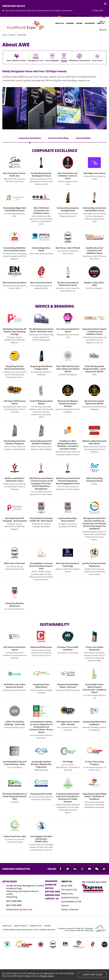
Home (5, 35)
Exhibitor (51, 885)
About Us (101, 23)
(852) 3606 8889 (14, 905)
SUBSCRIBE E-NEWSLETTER (16, 869)
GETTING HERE (84, 16)
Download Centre (70, 897)
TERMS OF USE (36, 926)
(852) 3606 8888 (14, 901)
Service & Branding (58, 138)
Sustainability (83, 138)
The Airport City (69, 890)
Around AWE (52, 895)
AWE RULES (7, 926)
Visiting (79, 23)
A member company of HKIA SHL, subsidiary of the (76, 929)
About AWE (22, 35)
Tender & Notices (70, 909)
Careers (65, 905)
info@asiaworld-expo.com (19, 909)
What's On (59, 23)
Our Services (90, 23)
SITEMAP (48, 926)
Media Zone (67, 894)
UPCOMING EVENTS (70, 16)
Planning (70, 23)
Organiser (51, 881)
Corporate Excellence (30, 138)
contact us (52, 899)
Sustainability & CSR (71, 901)
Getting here (53, 892)
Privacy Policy (47, 976)
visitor (49, 888)
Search (104, 30)
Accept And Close (92, 975)
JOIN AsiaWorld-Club (100, 17)
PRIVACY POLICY (21, 926)
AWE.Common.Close (105, 4)
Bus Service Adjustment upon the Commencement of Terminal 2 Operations (39, 11)
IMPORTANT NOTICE (59, 16)
